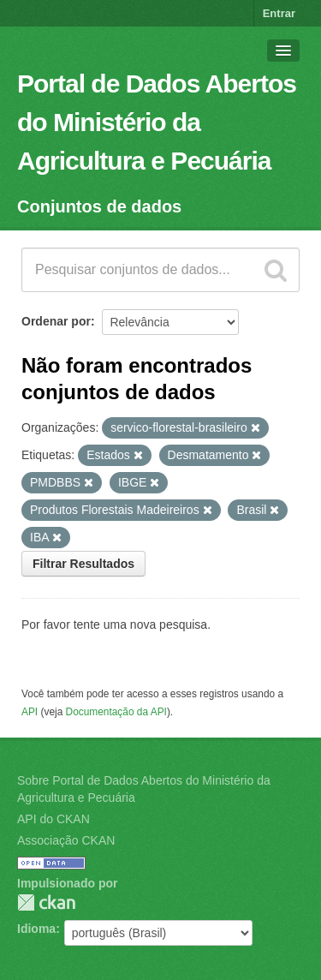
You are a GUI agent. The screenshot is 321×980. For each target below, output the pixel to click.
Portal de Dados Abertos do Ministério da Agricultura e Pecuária (157, 122)
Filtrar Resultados (83, 564)
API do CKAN (53, 819)
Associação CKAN (66, 840)
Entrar (279, 13)
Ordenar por (56, 321)
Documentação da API (116, 712)
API (30, 712)
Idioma (36, 929)
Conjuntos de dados (99, 206)
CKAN (46, 902)
